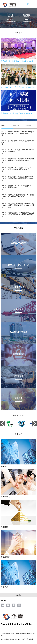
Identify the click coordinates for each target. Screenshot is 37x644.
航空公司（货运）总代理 (19, 265)
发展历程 (4, 587)
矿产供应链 (19, 376)
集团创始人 (5, 497)
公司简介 (4, 466)
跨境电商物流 (19, 287)
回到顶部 (19, 596)
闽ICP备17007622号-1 (13, 639)
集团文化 (4, 527)
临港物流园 (19, 309)
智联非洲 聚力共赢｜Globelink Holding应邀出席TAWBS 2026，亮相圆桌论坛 (19, 61)
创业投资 (19, 398)
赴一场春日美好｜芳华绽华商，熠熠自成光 (18, 87)
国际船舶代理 (19, 354)
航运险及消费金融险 (19, 332)
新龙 (33, 639)
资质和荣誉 (5, 557)
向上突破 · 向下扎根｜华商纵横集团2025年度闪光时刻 (19, 113)
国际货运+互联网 (19, 243)
